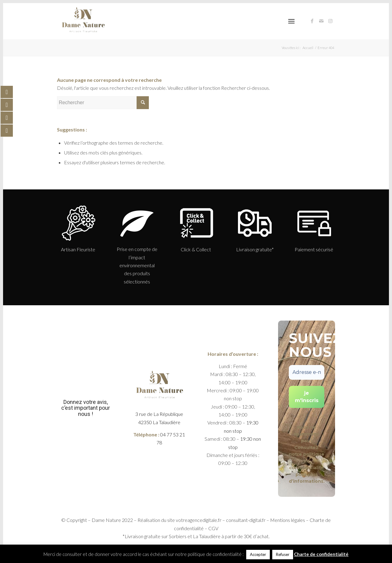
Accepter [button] (258, 554)
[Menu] (291, 21)
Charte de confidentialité (321, 554)
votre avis (95, 402)
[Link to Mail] (321, 21)
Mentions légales (288, 520)
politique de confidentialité (307, 461)
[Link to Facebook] (312, 21)
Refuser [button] (283, 554)
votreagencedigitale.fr (199, 520)
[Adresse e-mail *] (307, 372)
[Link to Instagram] (330, 21)
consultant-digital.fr (246, 520)
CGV (213, 528)
